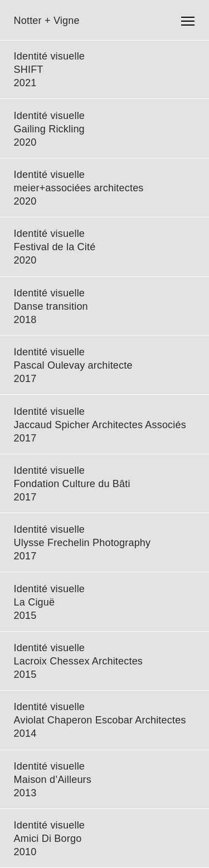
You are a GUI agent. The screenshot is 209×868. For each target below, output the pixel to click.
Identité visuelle (49, 56)
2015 (25, 616)
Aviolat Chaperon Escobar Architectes (100, 720)
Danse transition (51, 306)
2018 (25, 320)
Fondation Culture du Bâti (72, 484)
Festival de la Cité (55, 247)
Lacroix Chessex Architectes (79, 661)
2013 (25, 793)
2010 (25, 852)
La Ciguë (35, 602)
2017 (25, 379)
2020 (25, 142)
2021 (25, 83)
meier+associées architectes (79, 188)
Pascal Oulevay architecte (73, 365)
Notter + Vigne (47, 21)
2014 (25, 733)
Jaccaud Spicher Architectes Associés (100, 425)
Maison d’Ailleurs (53, 780)
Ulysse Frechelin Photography (82, 543)
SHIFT (29, 70)
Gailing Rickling (49, 129)
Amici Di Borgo (48, 839)
